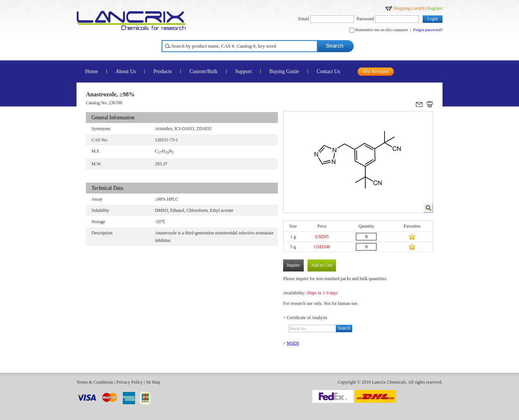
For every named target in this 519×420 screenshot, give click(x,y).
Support (243, 71)
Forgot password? (428, 30)
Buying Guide (284, 71)
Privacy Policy (129, 382)
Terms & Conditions (95, 382)
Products (163, 71)
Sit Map (153, 382)
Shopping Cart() (409, 8)
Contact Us (328, 71)
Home (91, 71)
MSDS (293, 343)
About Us (126, 71)
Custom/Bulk (203, 71)
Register (435, 8)
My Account (376, 71)
